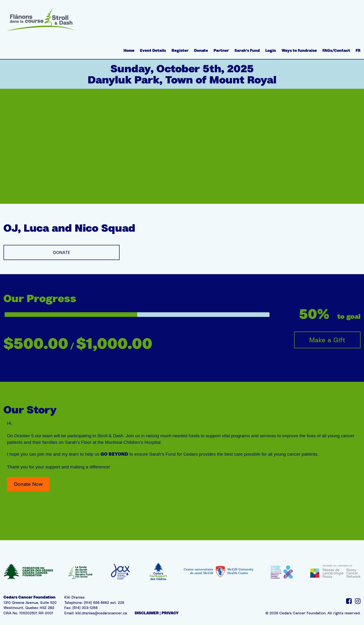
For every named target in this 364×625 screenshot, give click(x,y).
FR (358, 50)
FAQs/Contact (336, 50)
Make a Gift (327, 340)
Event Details (153, 50)
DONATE (62, 252)
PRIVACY (170, 613)
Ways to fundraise (299, 50)
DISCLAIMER (147, 613)
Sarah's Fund (247, 50)
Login (271, 50)
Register (180, 50)
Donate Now (28, 484)
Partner (221, 50)
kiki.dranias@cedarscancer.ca (101, 613)
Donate (201, 50)
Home (129, 50)
